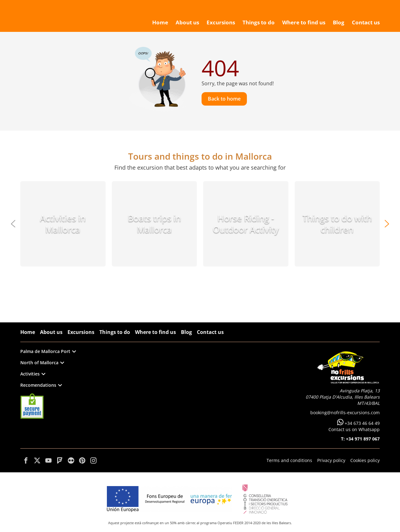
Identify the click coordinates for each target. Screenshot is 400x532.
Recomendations (41, 385)
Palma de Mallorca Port (48, 351)
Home (28, 332)
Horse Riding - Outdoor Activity (246, 224)
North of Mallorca (42, 363)
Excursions (81, 332)
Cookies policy (365, 460)
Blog (186, 332)
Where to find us (155, 332)
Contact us (210, 332)
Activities (33, 374)
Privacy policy (331, 460)
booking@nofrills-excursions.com (345, 413)
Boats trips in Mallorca (154, 224)
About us (51, 332)
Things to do (115, 332)
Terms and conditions (289, 460)
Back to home (224, 99)
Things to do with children (337, 224)
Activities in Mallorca (63, 224)
